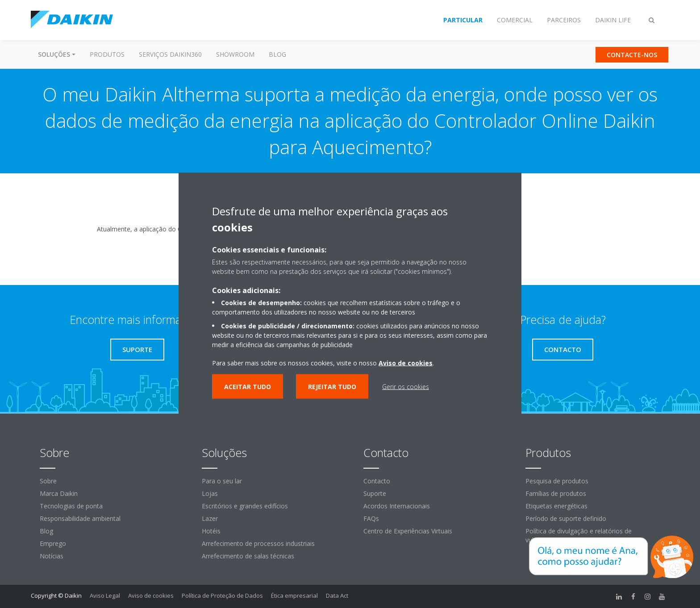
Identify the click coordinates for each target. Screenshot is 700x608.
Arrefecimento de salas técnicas (248, 556)
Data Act (337, 595)
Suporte (375, 493)
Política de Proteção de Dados (222, 595)
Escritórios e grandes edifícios (245, 506)
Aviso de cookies (151, 595)
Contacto (377, 481)
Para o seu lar (222, 481)
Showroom (235, 54)
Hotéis (211, 531)
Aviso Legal (105, 595)
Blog (277, 54)
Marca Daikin (59, 493)
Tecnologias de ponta (71, 506)
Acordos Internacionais (397, 506)
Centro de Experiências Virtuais (408, 531)
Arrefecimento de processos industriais (258, 543)
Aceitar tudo (248, 386)
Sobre (48, 481)
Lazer (210, 518)
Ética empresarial (294, 595)
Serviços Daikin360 (170, 54)
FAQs (371, 518)
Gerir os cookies (406, 386)
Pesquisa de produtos (557, 481)
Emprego (53, 543)
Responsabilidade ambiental (80, 518)
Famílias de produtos (556, 493)
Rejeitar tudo (332, 386)
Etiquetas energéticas (556, 506)
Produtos (107, 54)
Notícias (52, 556)
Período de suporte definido (566, 518)
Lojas (210, 493)
